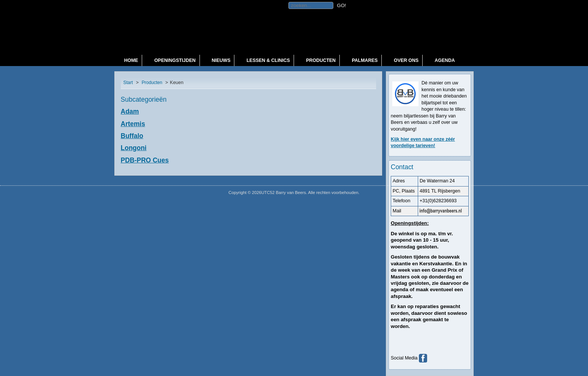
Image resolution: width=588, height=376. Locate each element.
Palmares (365, 60)
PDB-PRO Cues (145, 160)
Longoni (134, 148)
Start (128, 83)
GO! (342, 5)
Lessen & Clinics (268, 60)
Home (131, 60)
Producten (321, 60)
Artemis (133, 124)
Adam (130, 111)
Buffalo (132, 136)
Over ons (406, 60)
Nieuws (221, 60)
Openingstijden (175, 60)
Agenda (445, 60)
